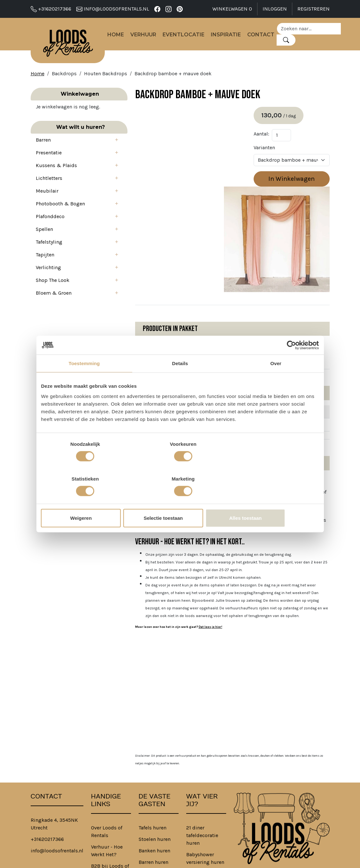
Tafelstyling (49, 254)
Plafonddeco (50, 228)
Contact (266, 36)
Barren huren (153, 779)
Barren (43, 152)
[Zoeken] (291, 41)
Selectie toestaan (180, 500)
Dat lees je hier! (183, 544)
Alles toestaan (273, 500)
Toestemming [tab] (84, 381)
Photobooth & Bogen (60, 215)
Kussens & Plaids (56, 177)
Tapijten (45, 266)
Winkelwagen (65, 98)
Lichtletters (49, 190)
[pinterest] (180, 9)
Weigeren (86, 500)
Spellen (44, 241)
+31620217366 (51, 9)
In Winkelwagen (295, 184)
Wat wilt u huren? (65, 139)
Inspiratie (231, 36)
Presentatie (49, 164)
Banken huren (154, 767)
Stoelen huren (155, 756)
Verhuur (148, 36)
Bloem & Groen (54, 305)
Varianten (271, 152)
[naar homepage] (70, 43)
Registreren (314, 9)
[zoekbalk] (314, 30)
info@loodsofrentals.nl (113, 9)
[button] (91, 152)
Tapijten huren (155, 790)
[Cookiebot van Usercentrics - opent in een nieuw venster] (291, 363)
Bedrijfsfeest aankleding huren (201, 817)
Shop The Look (53, 292)
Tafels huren (153, 744)
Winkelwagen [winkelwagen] (232, 9)
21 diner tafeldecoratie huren (202, 752)
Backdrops (64, 78)
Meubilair (47, 203)
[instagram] (169, 9)
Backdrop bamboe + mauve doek (173, 78)
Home (121, 36)
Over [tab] (276, 381)
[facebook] (157, 9)
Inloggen (275, 9)
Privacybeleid (107, 821)
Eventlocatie (189, 36)
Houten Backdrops (106, 78)
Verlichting (48, 279)
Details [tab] (180, 381)
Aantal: (268, 139)
